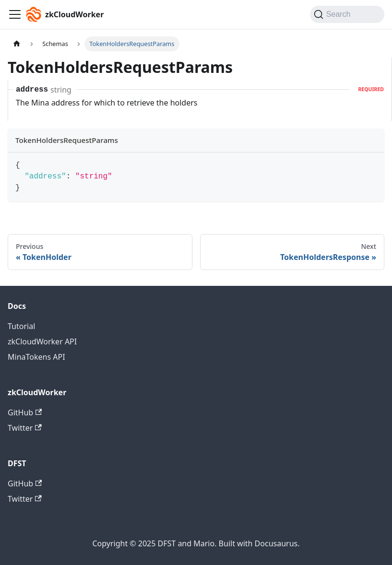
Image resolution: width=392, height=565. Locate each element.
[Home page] (17, 44)
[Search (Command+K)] (347, 14)
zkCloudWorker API (42, 341)
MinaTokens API (36, 357)
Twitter (25, 428)
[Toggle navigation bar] (15, 14)
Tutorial (21, 326)
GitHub (25, 412)
